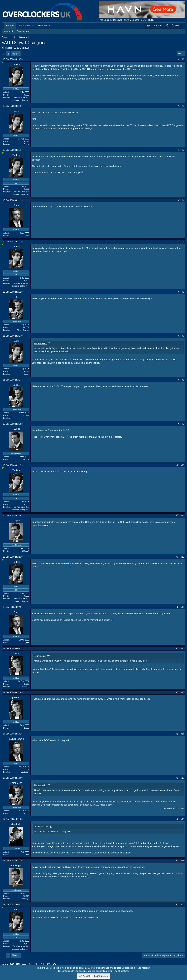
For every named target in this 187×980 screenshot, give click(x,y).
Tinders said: (40, 343)
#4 (183, 200)
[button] (33, 26)
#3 (183, 150)
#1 (183, 59)
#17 (183, 778)
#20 (183, 905)
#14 (183, 648)
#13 (183, 607)
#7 (183, 336)
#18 (183, 819)
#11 (183, 516)
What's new (25, 25)
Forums (10, 25)
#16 (183, 734)
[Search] (177, 26)
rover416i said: (41, 827)
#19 (183, 861)
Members (42, 25)
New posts (9, 31)
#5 (183, 242)
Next (14, 54)
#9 (183, 424)
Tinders (8, 48)
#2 (183, 106)
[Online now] (3, 63)
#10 (183, 465)
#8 (183, 380)
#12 (183, 557)
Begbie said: (40, 656)
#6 (183, 292)
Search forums (24, 31)
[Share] (179, 59)
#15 (183, 692)
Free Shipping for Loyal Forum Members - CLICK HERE (126, 20)
